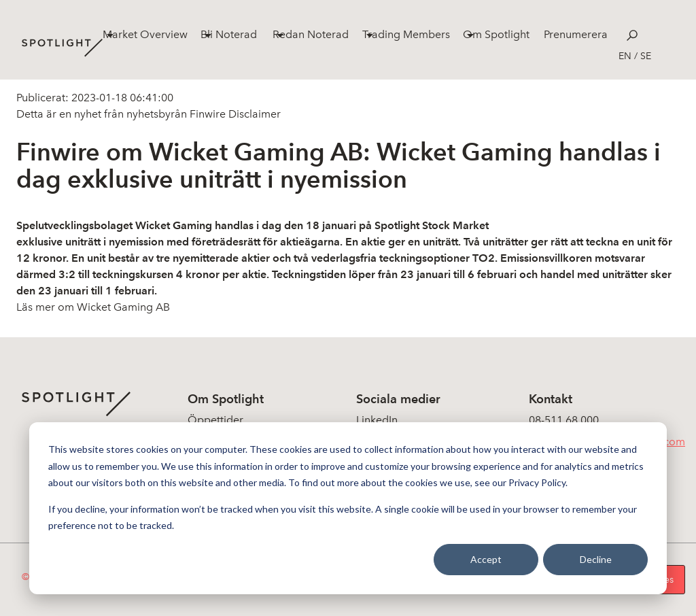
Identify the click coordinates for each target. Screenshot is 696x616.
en (625, 56)
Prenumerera (576, 34)
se (646, 56)
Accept (486, 559)
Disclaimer (253, 114)
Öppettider (215, 420)
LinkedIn (377, 420)
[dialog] (348, 508)
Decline (596, 559)
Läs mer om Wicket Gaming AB (93, 307)
